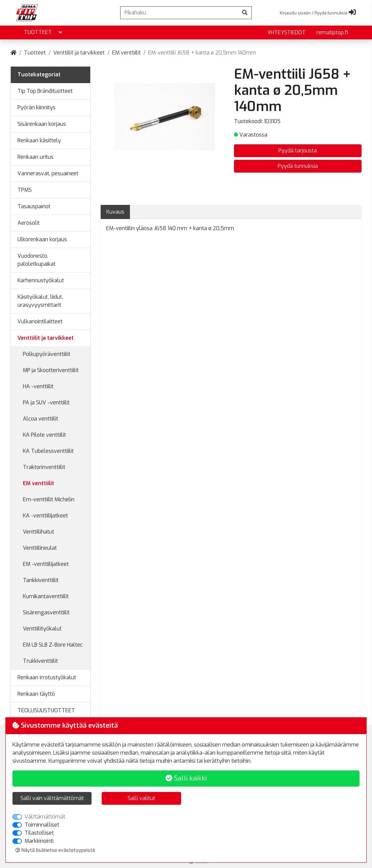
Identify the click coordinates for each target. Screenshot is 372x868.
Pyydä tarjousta (298, 151)
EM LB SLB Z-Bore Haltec (53, 645)
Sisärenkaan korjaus (42, 124)
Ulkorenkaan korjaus (42, 239)
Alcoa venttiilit (41, 419)
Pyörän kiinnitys (37, 107)
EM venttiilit (126, 53)
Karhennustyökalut (41, 280)
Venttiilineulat (40, 548)
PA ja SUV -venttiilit (46, 403)
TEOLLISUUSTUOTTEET (46, 710)
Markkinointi (39, 841)
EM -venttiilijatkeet (46, 564)
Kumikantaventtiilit (46, 596)
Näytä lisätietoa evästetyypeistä (55, 850)
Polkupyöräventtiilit (47, 354)
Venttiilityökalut (42, 629)
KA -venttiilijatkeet (45, 516)
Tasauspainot (34, 206)
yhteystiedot (286, 32)
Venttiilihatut (39, 532)
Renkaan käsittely (39, 140)
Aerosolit (29, 223)
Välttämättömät (45, 817)
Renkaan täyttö (36, 694)
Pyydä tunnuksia (298, 166)
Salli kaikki (186, 778)
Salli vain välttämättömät (52, 798)
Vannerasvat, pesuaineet (48, 173)
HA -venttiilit (38, 386)
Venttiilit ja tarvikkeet (79, 53)
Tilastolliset (39, 833)
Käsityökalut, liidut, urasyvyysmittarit (40, 301)
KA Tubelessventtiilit (48, 451)
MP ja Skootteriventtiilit (51, 370)
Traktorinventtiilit (44, 467)
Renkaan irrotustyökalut (47, 677)
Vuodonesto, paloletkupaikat (37, 260)
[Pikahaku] (179, 13)
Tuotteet (44, 32)
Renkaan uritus (36, 157)
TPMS (25, 190)
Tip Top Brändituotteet (45, 91)
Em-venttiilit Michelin (49, 499)
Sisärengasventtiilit (46, 612)
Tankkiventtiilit (41, 580)
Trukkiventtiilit (40, 661)
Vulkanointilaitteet (40, 321)
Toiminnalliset (42, 825)
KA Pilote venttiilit (44, 435)
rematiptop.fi (332, 32)
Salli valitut (141, 798)
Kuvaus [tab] (115, 212)
